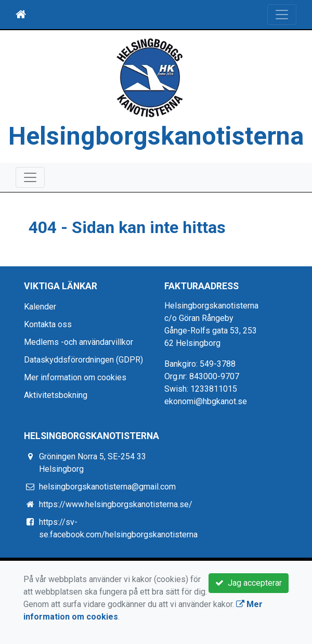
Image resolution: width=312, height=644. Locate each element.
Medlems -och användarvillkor (79, 342)
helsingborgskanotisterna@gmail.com (107, 487)
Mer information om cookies (75, 377)
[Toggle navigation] (282, 15)
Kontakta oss (48, 324)
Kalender (40, 307)
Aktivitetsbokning (56, 395)
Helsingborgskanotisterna (156, 136)
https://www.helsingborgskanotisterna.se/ (116, 504)
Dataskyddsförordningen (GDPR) (83, 360)
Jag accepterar (249, 583)
